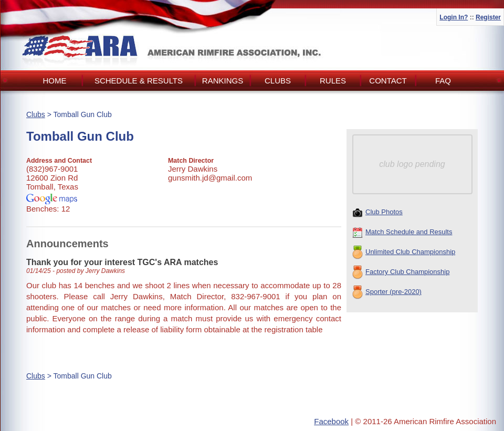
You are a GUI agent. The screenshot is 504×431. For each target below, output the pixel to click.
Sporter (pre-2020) (387, 292)
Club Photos (377, 213)
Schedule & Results (139, 81)
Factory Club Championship (401, 272)
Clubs (278, 81)
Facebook (331, 421)
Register (488, 17)
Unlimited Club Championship (404, 253)
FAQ (443, 81)
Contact (388, 81)
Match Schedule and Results (402, 233)
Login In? (454, 17)
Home (55, 81)
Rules (333, 81)
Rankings (223, 81)
